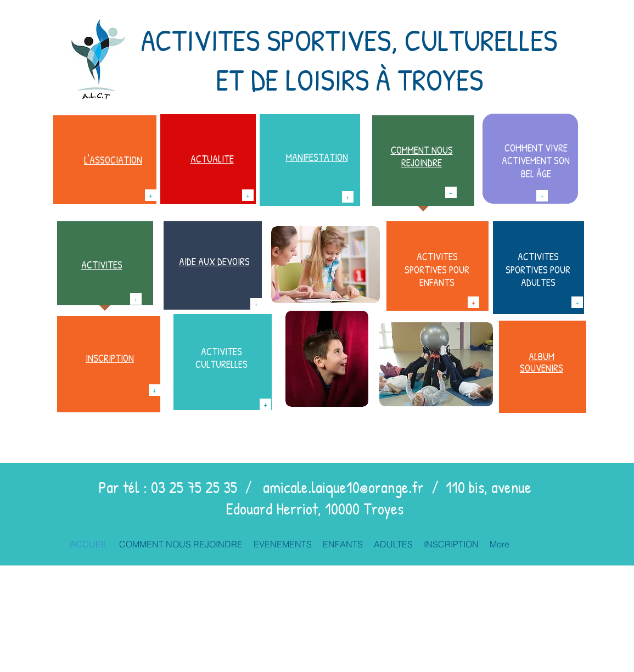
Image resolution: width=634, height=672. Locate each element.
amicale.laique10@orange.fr (343, 487)
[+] (151, 195)
